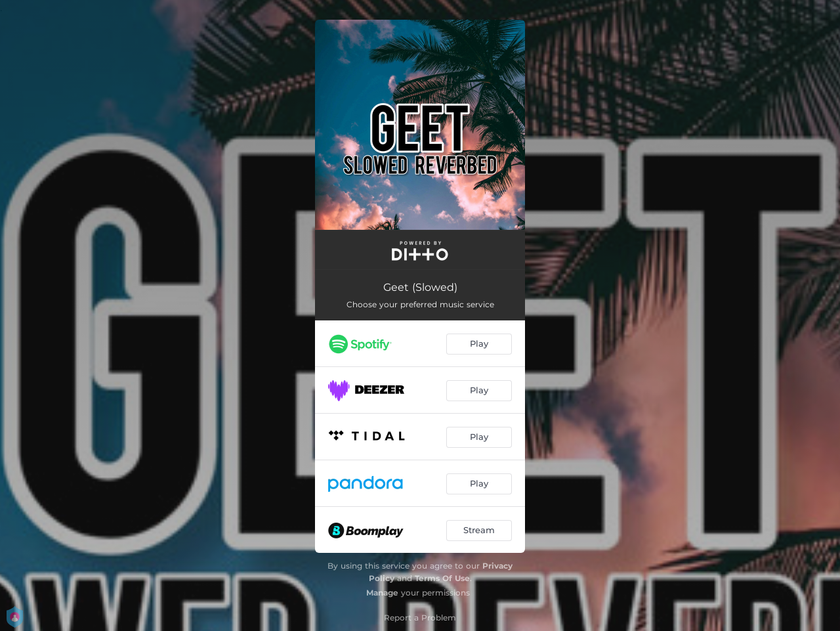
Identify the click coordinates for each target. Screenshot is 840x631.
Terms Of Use (442, 578)
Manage (382, 593)
